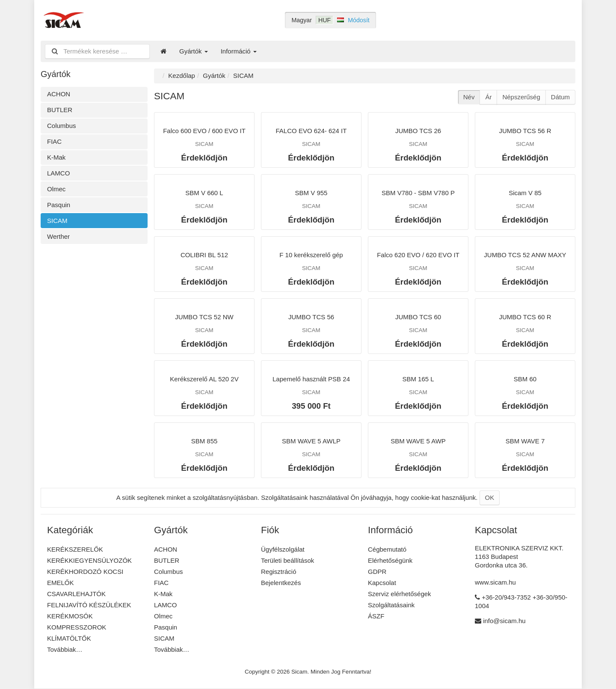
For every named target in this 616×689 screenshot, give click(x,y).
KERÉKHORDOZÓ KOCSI (85, 572)
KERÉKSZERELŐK (75, 549)
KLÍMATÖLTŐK (69, 638)
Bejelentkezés (281, 583)
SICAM (57, 221)
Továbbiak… (65, 649)
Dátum (560, 97)
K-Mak (56, 157)
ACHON (59, 94)
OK (490, 497)
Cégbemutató (387, 549)
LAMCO (58, 173)
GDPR (377, 572)
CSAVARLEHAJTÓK (76, 594)
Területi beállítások (287, 560)
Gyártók (194, 51)
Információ (239, 51)
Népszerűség (521, 97)
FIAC (54, 141)
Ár (488, 97)
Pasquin (59, 205)
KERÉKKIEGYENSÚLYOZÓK (89, 560)
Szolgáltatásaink (391, 605)
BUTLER (60, 110)
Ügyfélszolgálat (283, 549)
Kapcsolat (382, 583)
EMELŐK (61, 583)
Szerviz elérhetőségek (400, 594)
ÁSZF (376, 616)
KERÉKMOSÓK (70, 616)
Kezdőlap (182, 76)
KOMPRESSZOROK (77, 627)
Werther (58, 236)
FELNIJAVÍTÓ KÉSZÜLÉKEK (89, 605)
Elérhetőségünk (390, 560)
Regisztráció (279, 572)
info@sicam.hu (504, 621)
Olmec (56, 189)
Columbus (62, 126)
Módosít (359, 20)
